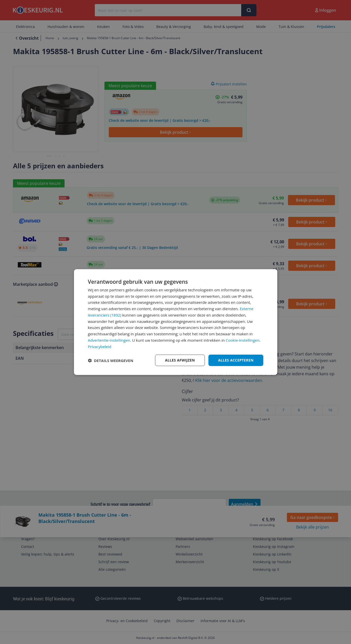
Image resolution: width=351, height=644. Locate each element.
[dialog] (176, 322)
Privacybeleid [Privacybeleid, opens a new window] (100, 346)
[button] (111, 360)
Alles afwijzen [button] (180, 360)
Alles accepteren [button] (236, 360)
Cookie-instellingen (243, 340)
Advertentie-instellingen (109, 340)
